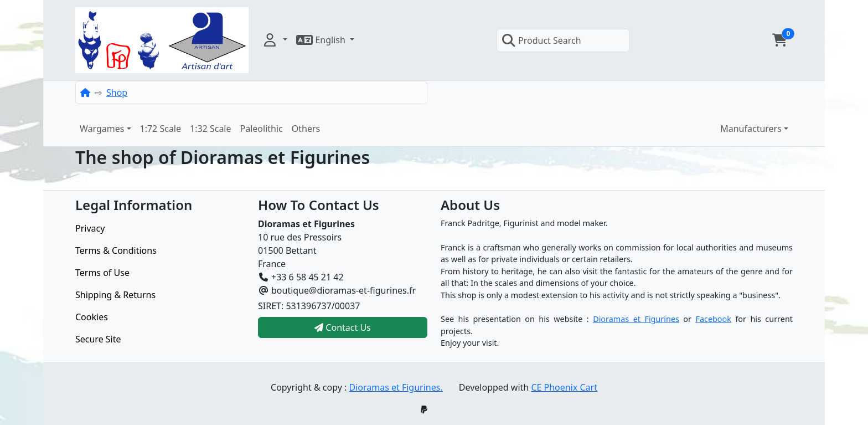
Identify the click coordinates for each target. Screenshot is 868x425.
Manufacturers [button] (751, 129)
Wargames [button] (102, 129)
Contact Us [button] (343, 327)
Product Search (541, 40)
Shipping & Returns (115, 295)
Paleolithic (262, 129)
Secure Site (98, 339)
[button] (275, 40)
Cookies (92, 317)
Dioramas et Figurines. (396, 387)
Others (306, 129)
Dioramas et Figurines (636, 319)
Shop (117, 93)
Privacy (90, 228)
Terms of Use (102, 273)
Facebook (713, 319)
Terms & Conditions (116, 250)
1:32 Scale (211, 129)
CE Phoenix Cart (564, 387)
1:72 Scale (161, 129)
